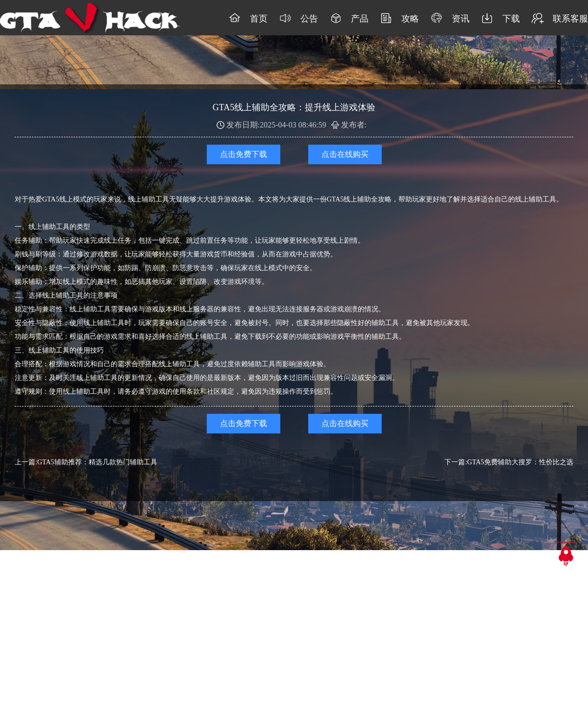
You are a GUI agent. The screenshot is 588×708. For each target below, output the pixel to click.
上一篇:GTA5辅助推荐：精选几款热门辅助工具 (86, 462)
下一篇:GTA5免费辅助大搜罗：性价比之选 (509, 462)
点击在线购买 (345, 154)
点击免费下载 (244, 154)
